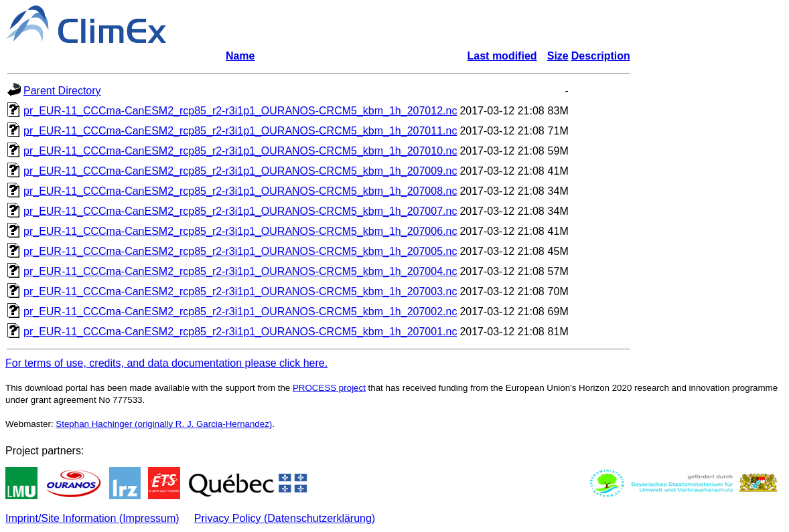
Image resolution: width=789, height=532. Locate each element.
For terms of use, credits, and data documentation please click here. (166, 363)
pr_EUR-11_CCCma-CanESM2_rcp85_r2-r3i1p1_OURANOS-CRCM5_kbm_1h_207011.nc (240, 131)
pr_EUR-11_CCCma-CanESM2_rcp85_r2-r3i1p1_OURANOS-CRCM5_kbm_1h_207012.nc (240, 111)
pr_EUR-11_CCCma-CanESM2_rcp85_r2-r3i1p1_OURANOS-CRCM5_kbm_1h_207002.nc (240, 312)
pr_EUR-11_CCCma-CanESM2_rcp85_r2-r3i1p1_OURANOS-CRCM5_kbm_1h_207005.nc (240, 251)
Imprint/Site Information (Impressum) (92, 518)
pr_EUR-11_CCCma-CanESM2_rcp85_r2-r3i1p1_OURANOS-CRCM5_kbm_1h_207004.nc (240, 271)
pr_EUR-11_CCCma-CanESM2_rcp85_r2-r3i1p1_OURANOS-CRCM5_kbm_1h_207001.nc (240, 332)
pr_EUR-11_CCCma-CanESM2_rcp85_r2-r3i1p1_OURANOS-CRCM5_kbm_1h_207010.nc (240, 151)
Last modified (502, 56)
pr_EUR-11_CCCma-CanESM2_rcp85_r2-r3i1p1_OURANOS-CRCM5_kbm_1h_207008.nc (240, 191)
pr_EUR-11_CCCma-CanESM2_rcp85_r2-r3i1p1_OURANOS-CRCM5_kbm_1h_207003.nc (240, 291)
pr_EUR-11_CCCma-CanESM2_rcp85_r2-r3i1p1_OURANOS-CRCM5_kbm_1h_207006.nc (240, 231)
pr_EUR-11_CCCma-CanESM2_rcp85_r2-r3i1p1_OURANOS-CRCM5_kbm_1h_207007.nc (240, 211)
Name (240, 56)
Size (558, 56)
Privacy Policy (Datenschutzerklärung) (285, 518)
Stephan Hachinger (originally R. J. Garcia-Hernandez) (164, 424)
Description (601, 56)
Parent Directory (62, 91)
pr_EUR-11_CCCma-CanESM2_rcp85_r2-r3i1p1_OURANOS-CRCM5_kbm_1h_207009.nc (240, 171)
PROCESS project (329, 388)
